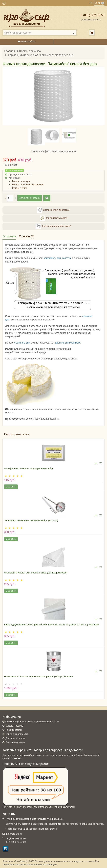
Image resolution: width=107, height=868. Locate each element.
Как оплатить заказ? (53, 218)
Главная (10, 51)
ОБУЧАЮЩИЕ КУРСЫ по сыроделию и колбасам (32, 722)
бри (59, 258)
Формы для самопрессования (28, 184)
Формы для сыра (30, 51)
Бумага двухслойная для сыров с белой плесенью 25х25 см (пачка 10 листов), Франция (51, 625)
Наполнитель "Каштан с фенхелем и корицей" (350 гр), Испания (39, 677)
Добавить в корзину (30, 198)
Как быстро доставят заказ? (53, 226)
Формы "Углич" (20, 188)
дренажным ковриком (68, 343)
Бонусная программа (17, 734)
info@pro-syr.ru (14, 834)
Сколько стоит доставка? (53, 210)
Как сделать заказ (15, 742)
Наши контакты (14, 730)
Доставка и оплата (15, 738)
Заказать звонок (90, 20)
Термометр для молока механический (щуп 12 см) (31, 521)
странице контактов (93, 824)
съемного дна (22, 343)
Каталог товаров (14, 726)
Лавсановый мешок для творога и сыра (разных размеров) (36, 573)
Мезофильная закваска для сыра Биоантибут (29, 469)
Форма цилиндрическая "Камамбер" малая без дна (41, 55)
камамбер (49, 258)
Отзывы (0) (27, 236)
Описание (9, 236)
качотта (67, 258)
